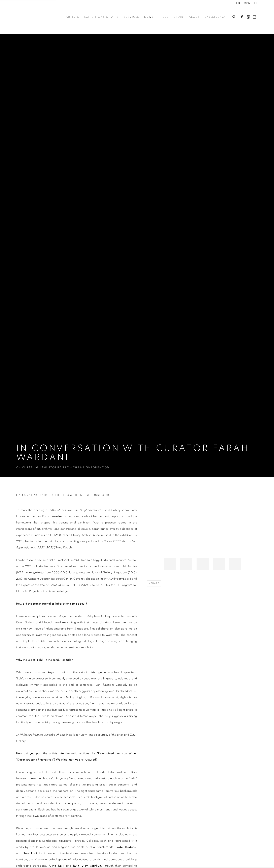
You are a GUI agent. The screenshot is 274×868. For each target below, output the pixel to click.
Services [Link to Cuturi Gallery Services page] (131, 17)
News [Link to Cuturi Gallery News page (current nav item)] (149, 17)
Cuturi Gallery (32, 17)
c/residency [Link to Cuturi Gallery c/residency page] (215, 17)
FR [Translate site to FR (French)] (256, 3)
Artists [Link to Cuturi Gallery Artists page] (73, 17)
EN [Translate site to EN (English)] (238, 3)
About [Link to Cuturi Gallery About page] (194, 17)
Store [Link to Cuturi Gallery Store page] (179, 17)
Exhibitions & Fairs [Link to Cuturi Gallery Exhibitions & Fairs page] (101, 17)
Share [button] (155, 583)
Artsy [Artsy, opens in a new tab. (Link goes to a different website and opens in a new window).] (255, 17)
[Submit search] (234, 16)
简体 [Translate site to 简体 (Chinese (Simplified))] (247, 3)
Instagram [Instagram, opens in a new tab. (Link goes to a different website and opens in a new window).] (248, 17)
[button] (170, 564)
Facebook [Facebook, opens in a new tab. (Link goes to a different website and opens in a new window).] (242, 17)
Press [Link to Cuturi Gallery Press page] (164, 17)
